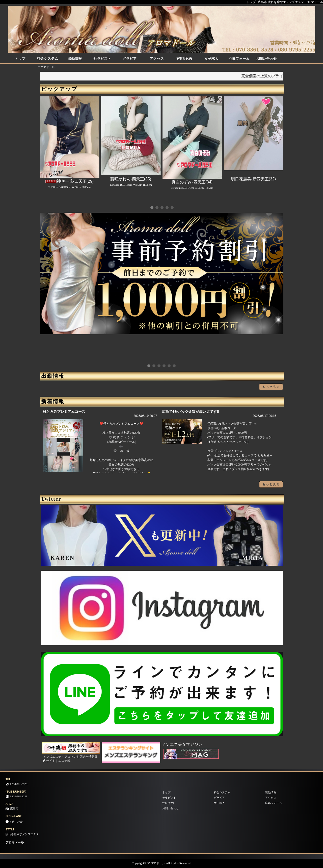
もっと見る (271, 387)
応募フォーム (239, 59)
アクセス (157, 59)
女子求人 (211, 59)
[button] (152, 207)
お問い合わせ (266, 59)
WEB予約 (184, 59)
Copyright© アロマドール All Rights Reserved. (161, 863)
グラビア (129, 59)
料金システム (47, 59)
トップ (20, 59)
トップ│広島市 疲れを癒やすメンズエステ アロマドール (285, 2)
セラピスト (102, 59)
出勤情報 (75, 59)
